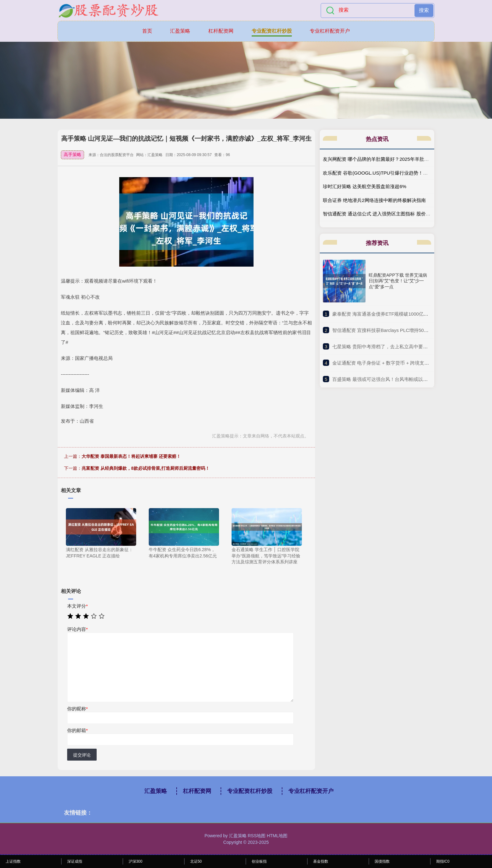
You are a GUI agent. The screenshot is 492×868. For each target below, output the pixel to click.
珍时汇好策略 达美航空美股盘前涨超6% (365, 186)
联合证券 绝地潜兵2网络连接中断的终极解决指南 (374, 200)
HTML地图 (277, 836)
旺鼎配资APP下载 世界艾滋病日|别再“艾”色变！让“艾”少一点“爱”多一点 (398, 281)
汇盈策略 (180, 31)
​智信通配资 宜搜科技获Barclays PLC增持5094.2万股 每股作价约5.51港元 (409, 330)
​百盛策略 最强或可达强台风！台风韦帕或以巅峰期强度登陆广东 (399, 379)
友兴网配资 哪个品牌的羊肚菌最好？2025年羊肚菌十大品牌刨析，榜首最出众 (404, 159)
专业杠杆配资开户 (330, 31)
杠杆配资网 (221, 31)
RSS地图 (257, 836)
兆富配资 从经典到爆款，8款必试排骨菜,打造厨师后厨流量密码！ (146, 468)
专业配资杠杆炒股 (272, 31)
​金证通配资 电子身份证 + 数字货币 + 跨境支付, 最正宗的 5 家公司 (401, 363)
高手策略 (72, 155)
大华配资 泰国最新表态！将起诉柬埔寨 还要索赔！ (131, 456)
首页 (147, 31)
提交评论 (82, 755)
